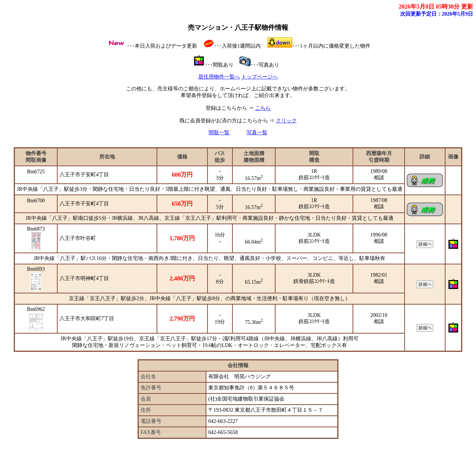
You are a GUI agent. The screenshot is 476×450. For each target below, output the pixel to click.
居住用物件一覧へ (219, 77)
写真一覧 (257, 133)
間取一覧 (219, 133)
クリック (286, 121)
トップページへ (260, 77)
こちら (263, 108)
